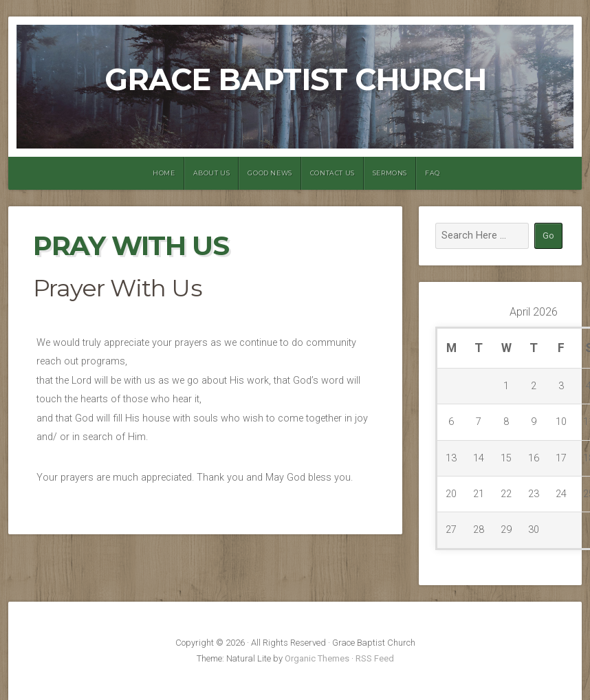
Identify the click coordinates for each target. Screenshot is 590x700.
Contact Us (332, 173)
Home (164, 173)
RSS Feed (375, 658)
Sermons (390, 173)
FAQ (433, 173)
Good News (270, 173)
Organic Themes (317, 658)
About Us (212, 173)
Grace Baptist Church (295, 79)
